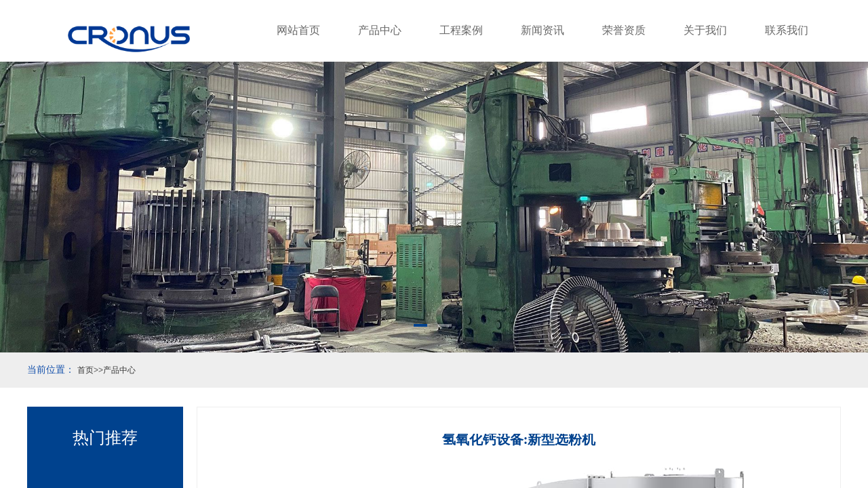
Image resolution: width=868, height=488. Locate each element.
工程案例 (461, 30)
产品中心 (380, 30)
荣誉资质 (624, 30)
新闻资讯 (542, 30)
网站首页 (298, 30)
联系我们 (787, 30)
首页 (85, 370)
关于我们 (705, 30)
